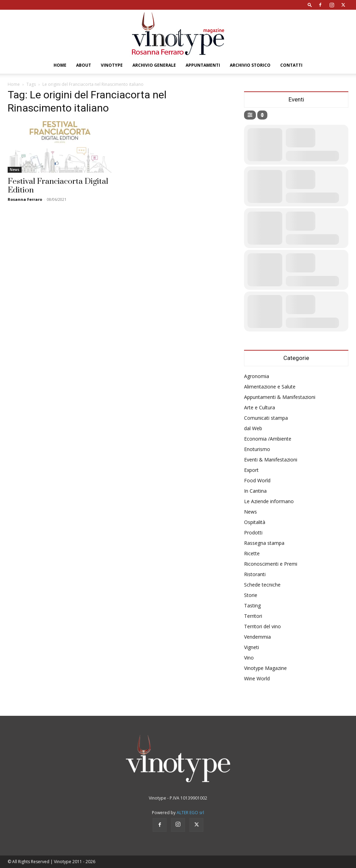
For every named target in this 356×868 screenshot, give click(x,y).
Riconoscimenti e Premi (271, 564)
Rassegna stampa (264, 543)
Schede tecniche (262, 585)
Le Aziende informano (269, 501)
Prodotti (253, 533)
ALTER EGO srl (190, 813)
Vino (249, 658)
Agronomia (257, 376)
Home (60, 65)
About (84, 65)
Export (251, 470)
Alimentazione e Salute (270, 387)
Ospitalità (255, 522)
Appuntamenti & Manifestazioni (280, 397)
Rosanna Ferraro (25, 199)
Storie (251, 595)
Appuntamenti (203, 65)
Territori (253, 616)
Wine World (257, 678)
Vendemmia (257, 637)
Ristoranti (255, 574)
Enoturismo (257, 449)
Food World (257, 480)
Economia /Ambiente (268, 439)
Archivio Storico (250, 65)
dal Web (253, 428)
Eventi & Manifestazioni (271, 460)
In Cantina (255, 491)
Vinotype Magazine (265, 668)
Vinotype (112, 65)
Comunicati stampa (266, 418)
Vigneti (252, 647)
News (15, 170)
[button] (310, 5)
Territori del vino (262, 626)
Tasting (252, 605)
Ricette (252, 553)
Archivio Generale (154, 65)
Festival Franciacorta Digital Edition (58, 186)
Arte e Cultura (260, 407)
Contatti (291, 65)
